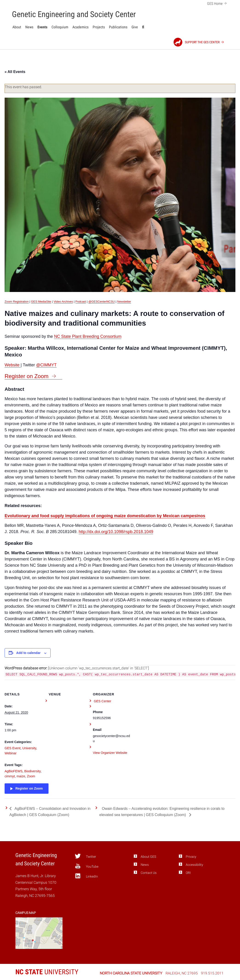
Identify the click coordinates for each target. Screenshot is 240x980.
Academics (80, 27)
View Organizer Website (110, 753)
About (17, 27)
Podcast (81, 302)
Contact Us (149, 873)
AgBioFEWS (14, 771)
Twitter (85, 856)
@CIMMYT (46, 365)
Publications (118, 27)
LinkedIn (86, 876)
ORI (188, 873)
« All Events (15, 72)
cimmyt (10, 776)
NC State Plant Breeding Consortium (88, 336)
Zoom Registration (17, 302)
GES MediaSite (41, 302)
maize (21, 776)
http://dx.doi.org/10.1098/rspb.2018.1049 (116, 532)
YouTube (87, 866)
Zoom (31, 776)
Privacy (191, 857)
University (29, 748)
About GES (148, 857)
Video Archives (63, 302)
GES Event (13, 748)
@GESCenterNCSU (101, 302)
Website (13, 365)
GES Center (102, 701)
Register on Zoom (27, 376)
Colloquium (60, 27)
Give (135, 27)
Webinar (11, 753)
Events (42, 27)
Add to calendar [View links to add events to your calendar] (29, 653)
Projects (99, 27)
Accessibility (194, 865)
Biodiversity (33, 771)
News (29, 27)
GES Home (218, 3)
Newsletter (124, 302)
